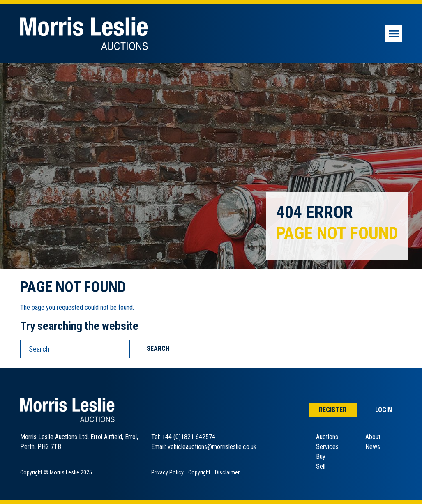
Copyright (199, 472)
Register (333, 410)
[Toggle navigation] (394, 34)
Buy (321, 457)
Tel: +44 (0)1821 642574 (183, 437)
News (373, 447)
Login (384, 410)
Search (158, 349)
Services (327, 447)
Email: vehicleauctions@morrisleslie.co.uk (204, 447)
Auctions (327, 437)
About (373, 437)
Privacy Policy (167, 472)
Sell (321, 466)
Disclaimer (227, 472)
